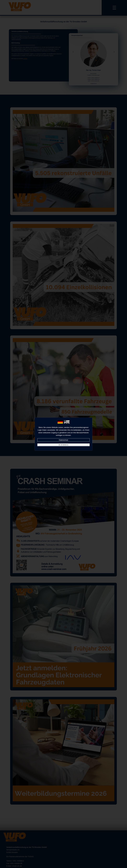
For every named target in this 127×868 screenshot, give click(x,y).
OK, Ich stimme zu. (63, 445)
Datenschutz (64, 440)
